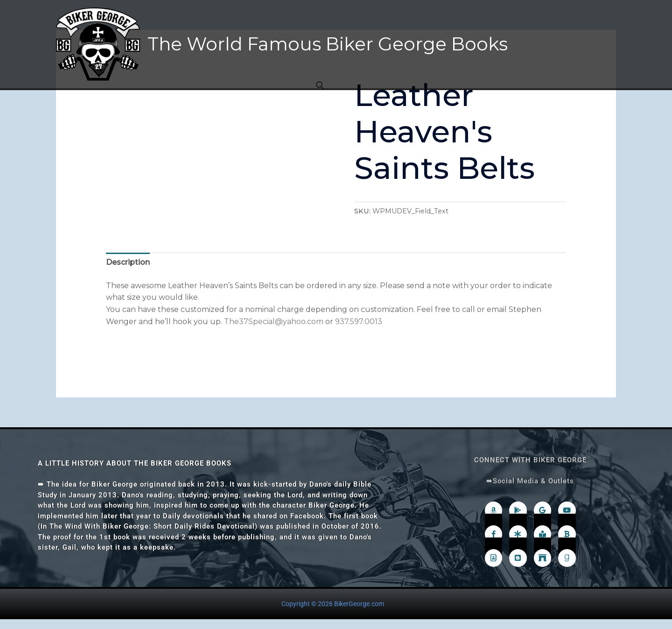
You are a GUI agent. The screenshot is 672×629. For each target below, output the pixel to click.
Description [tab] (128, 262)
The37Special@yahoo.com (274, 322)
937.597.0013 (359, 322)
